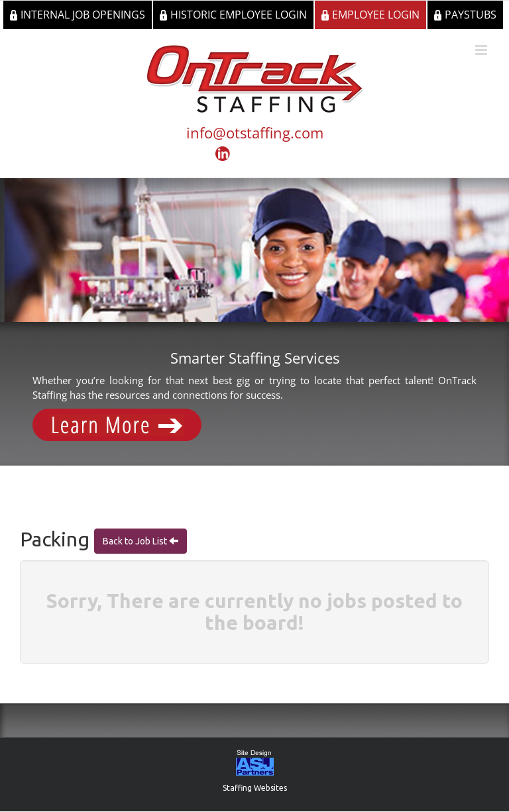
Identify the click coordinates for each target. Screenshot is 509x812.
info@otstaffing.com (255, 132)
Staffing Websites (255, 788)
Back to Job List (136, 541)
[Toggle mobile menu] (482, 50)
